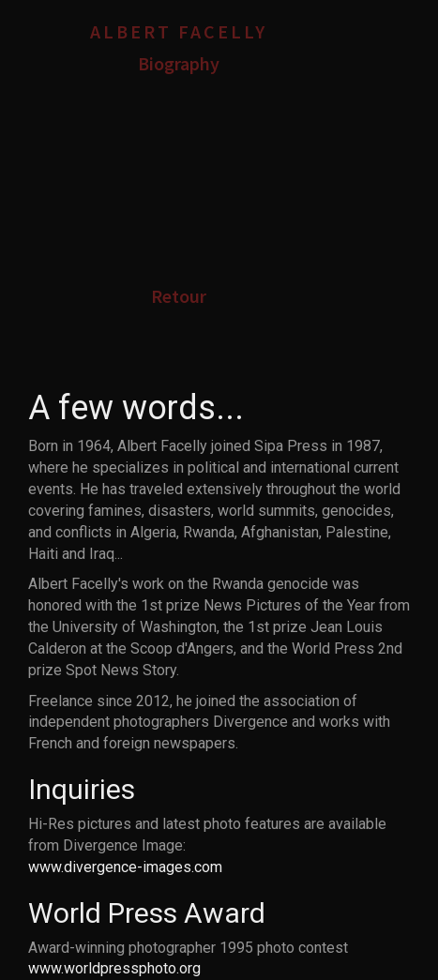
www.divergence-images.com (125, 867)
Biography (179, 63)
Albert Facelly (179, 31)
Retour (179, 296)
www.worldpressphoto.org (114, 968)
